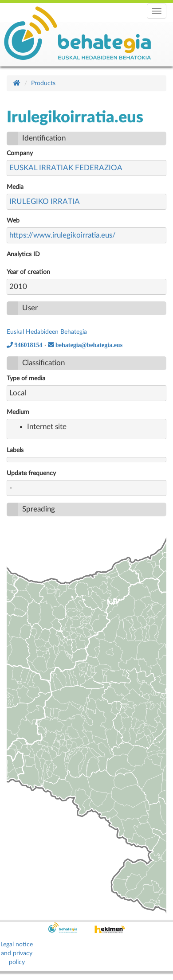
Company (20, 153)
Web (13, 221)
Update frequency (31, 473)
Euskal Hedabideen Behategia (47, 332)
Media (15, 187)
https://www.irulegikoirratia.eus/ (63, 235)
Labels (15, 450)
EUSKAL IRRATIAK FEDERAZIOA (66, 168)
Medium (18, 412)
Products (43, 83)
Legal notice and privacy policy (17, 953)
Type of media (26, 379)
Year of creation (28, 272)
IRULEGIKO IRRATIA (45, 201)
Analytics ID (23, 254)
